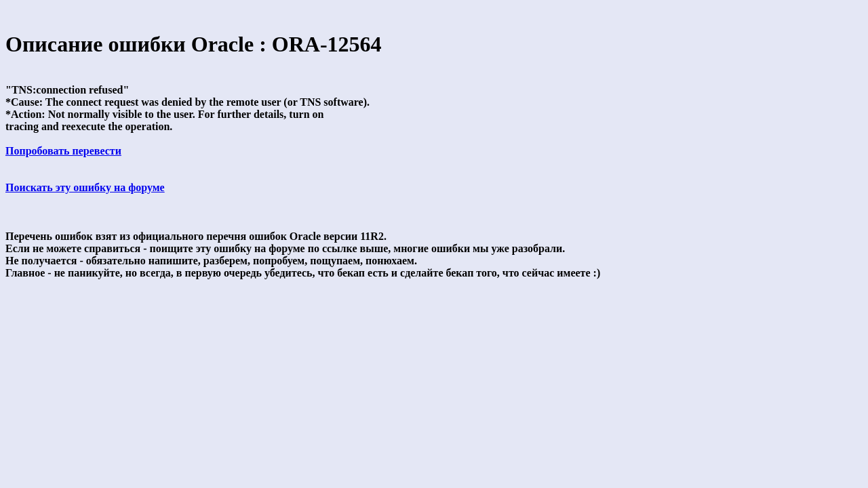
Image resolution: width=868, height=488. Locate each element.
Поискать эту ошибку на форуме (85, 187)
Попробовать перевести (63, 151)
